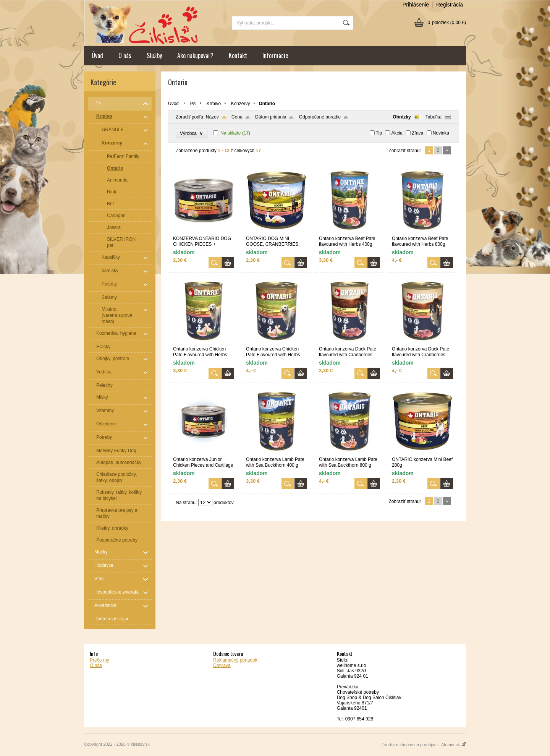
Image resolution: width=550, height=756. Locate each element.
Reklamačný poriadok (235, 660)
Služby (154, 55)
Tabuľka (434, 117)
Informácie (275, 55)
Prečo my (99, 660)
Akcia (397, 133)
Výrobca (192, 133)
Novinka (441, 133)
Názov (212, 117)
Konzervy (240, 104)
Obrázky (402, 117)
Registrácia (450, 5)
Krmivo (214, 104)
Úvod (97, 55)
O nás (125, 55)
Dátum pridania (271, 117)
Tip (379, 133)
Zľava (417, 133)
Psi (193, 104)
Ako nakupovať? (195, 55)
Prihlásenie (416, 5)
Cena (237, 117)
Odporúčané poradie (320, 117)
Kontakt (238, 55)
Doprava (222, 665)
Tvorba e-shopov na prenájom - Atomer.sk (424, 745)
